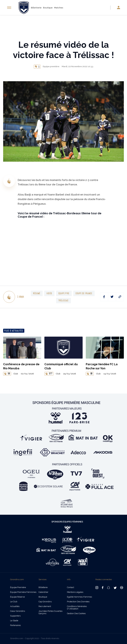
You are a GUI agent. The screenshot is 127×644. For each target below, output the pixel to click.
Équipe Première (18, 587)
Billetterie (36, 8)
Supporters (15, 616)
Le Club (14, 602)
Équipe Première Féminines (23, 592)
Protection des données (78, 602)
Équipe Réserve (17, 597)
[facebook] (104, 297)
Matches (59, 8)
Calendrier (43, 592)
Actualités (15, 606)
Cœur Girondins (18, 611)
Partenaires (15, 625)
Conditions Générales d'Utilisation (77, 607)
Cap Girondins (45, 602)
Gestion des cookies (76, 613)
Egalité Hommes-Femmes (79, 597)
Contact (71, 587)
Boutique (48, 8)
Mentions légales (75, 592)
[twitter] (112, 297)
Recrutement (45, 606)
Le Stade (14, 621)
